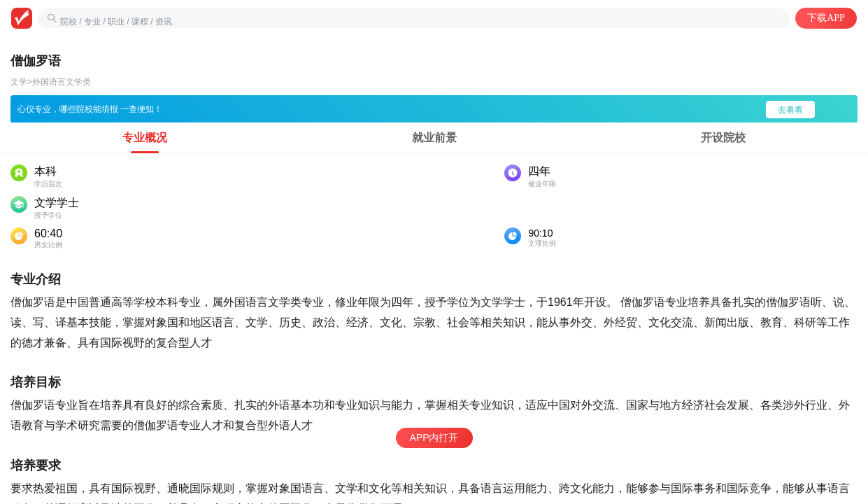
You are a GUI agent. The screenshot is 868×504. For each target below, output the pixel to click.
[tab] (145, 138)
